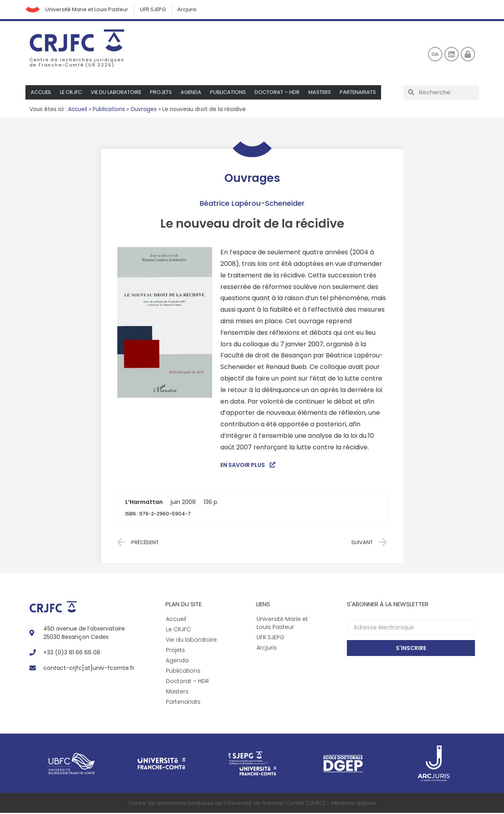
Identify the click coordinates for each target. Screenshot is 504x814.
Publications (230, 93)
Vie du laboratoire (117, 93)
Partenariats (361, 93)
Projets (163, 93)
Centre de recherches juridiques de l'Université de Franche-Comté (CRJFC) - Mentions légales (252, 804)
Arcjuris (191, 10)
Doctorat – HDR (279, 93)
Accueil (41, 93)
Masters (322, 93)
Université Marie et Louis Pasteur (89, 10)
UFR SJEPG (156, 10)
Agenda (193, 93)
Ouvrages (144, 110)
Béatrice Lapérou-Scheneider (252, 204)
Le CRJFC (72, 93)
